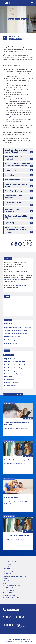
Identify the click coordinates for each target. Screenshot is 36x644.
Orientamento (9, 403)
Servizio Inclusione (25, 99)
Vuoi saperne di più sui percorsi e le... (16, 428)
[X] (16, 244)
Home (11, 36)
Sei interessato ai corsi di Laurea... (15, 464)
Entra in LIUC (9, 355)
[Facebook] (12, 244)
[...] (29, 428)
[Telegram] (27, 244)
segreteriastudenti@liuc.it (13, 280)
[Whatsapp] (24, 244)
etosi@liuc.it (10, 117)
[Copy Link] (31, 244)
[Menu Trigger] (32, 3)
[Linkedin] (20, 244)
